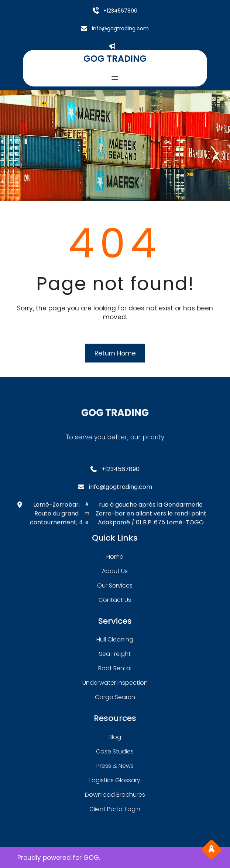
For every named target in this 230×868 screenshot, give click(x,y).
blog (115, 737)
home (115, 557)
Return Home (115, 353)
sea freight (115, 654)
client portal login (115, 809)
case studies (115, 751)
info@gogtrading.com (120, 28)
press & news (115, 766)
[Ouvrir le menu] (115, 78)
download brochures (115, 795)
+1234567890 (120, 11)
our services (115, 586)
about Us (115, 571)
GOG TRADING (115, 59)
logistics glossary (115, 780)
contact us (115, 600)
